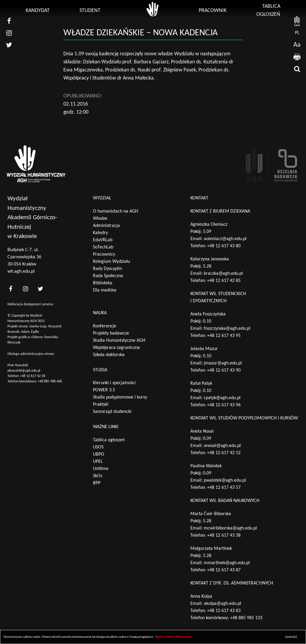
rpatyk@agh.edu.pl (222, 398)
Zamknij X (291, 637)
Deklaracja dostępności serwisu (30, 304)
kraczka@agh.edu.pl (223, 274)
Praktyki (101, 405)
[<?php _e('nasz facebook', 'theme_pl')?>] (10, 289)
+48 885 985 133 (246, 618)
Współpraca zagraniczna (116, 348)
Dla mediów (105, 290)
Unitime (101, 469)
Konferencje (105, 326)
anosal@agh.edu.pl (222, 446)
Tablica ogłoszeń (109, 440)
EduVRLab (103, 240)
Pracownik (213, 11)
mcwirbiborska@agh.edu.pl (230, 528)
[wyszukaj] (297, 69)
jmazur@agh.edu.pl (223, 363)
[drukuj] (297, 57)
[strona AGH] (297, 21)
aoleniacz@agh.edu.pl (225, 239)
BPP (97, 483)
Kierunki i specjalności (114, 383)
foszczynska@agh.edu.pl (227, 329)
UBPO (99, 454)
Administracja (106, 226)
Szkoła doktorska (109, 355)
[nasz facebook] (9, 21)
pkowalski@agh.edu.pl (24, 371)
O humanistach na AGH (115, 211)
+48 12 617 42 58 (33, 376)
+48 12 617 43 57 (224, 488)
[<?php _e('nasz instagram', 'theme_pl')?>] (25, 289)
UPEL (98, 462)
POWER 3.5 (104, 390)
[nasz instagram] (9, 33)
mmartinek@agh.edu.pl (227, 563)
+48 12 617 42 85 (224, 281)
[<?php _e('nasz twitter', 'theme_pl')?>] (40, 289)
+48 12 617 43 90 (224, 370)
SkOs (98, 476)
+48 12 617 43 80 (224, 246)
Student (90, 11)
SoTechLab (103, 247)
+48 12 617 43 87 (224, 570)
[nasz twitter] (9, 45)
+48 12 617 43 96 (224, 405)
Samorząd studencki (112, 412)
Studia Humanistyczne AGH (119, 341)
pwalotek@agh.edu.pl (225, 480)
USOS (98, 447)
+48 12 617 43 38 (224, 535)
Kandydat (38, 11)
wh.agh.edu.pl (21, 271)
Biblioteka (103, 283)
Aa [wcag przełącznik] (297, 45)
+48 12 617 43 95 (224, 336)
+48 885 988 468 (50, 381)
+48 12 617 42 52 (224, 453)
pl (297, 33)
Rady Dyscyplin (107, 269)
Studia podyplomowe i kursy (120, 397)
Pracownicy (104, 254)
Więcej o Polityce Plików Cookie (173, 637)
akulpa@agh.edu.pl (222, 604)
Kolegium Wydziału (111, 262)
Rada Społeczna (108, 276)
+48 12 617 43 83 (224, 611)
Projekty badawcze (111, 333)
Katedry (100, 233)
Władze (100, 219)
